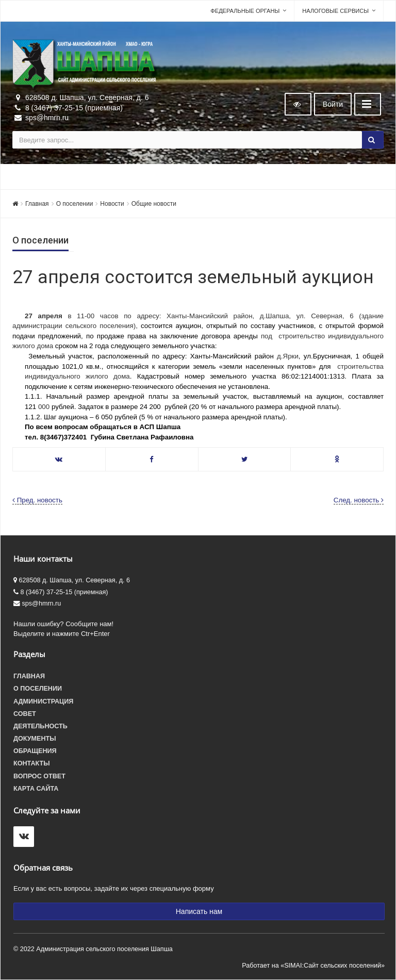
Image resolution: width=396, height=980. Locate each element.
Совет (25, 714)
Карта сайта (36, 789)
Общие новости (154, 204)
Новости (112, 204)
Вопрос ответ (39, 776)
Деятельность (40, 726)
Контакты (32, 763)
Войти (333, 104)
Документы (35, 739)
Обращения (35, 751)
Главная (37, 204)
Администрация (43, 701)
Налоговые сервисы (335, 11)
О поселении (75, 204)
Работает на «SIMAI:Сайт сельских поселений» (313, 966)
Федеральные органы (245, 11)
